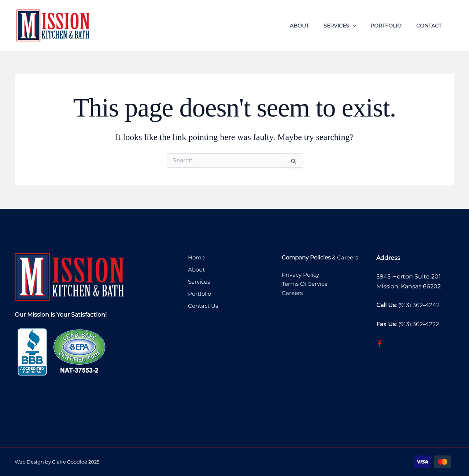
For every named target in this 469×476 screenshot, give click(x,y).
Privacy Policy (300, 275)
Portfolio (386, 26)
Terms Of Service (305, 284)
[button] (352, 26)
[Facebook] (380, 343)
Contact (429, 26)
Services (340, 26)
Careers (292, 294)
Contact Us (204, 305)
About (299, 26)
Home (196, 258)
